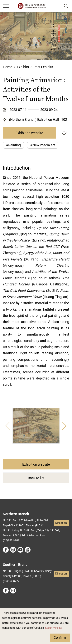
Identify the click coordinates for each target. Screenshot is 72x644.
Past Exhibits (43, 67)
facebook (6, 550)
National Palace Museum (32, 6)
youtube (20, 550)
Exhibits (23, 67)
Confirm (60, 638)
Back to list (36, 478)
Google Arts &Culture (28, 550)
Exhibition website (29, 133)
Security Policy (54, 628)
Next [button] (64, 426)
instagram (13, 550)
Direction (61, 523)
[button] (57, 6)
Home (8, 67)
